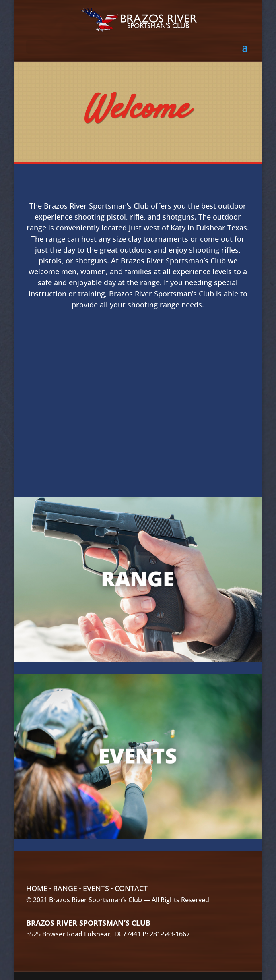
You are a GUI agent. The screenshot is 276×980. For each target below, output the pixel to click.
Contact (131, 888)
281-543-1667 (170, 934)
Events (96, 888)
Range (65, 888)
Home (37, 888)
